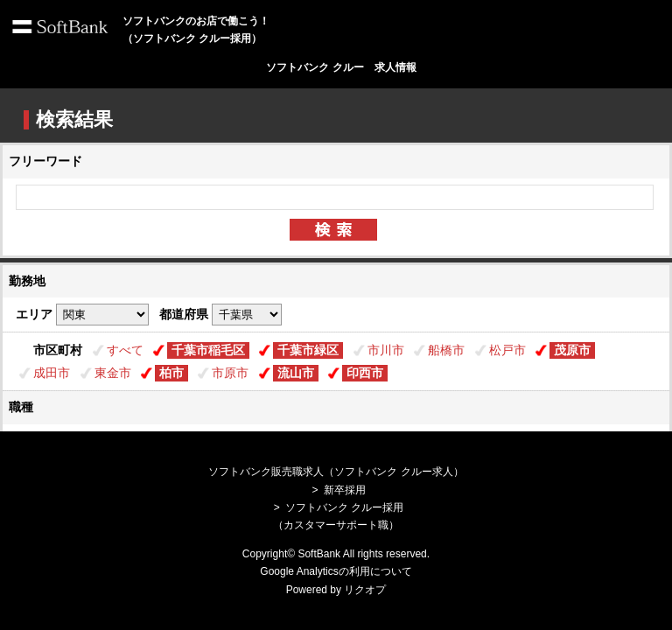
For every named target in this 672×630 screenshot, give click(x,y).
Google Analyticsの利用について (336, 571)
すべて (125, 350)
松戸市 (507, 350)
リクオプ (365, 590)
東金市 (113, 373)
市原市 (230, 373)
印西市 (365, 373)
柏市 (171, 373)
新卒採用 (345, 490)
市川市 (386, 350)
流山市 (296, 373)
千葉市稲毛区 (208, 350)
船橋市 (446, 350)
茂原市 (572, 350)
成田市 (52, 373)
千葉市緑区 (308, 350)
